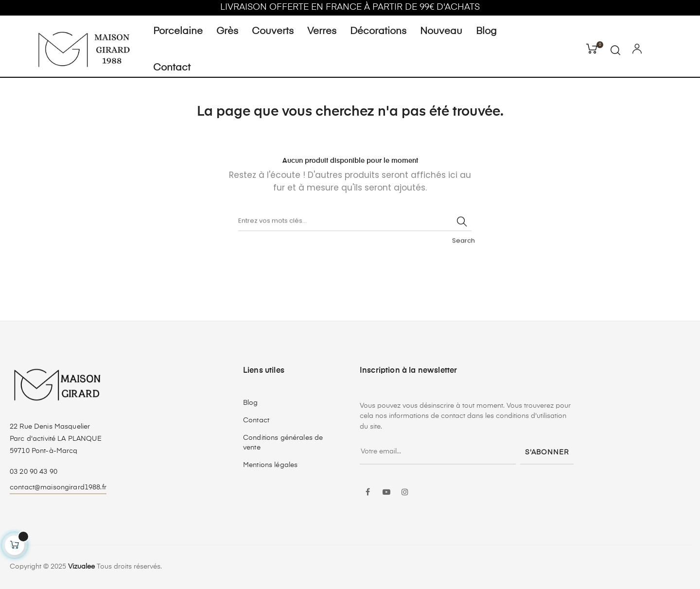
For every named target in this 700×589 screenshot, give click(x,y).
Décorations (378, 32)
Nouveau (441, 32)
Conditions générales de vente (283, 443)
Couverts (273, 32)
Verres (322, 32)
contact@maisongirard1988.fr (58, 487)
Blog (486, 32)
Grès (227, 32)
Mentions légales (270, 465)
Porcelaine (178, 32)
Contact (172, 68)
